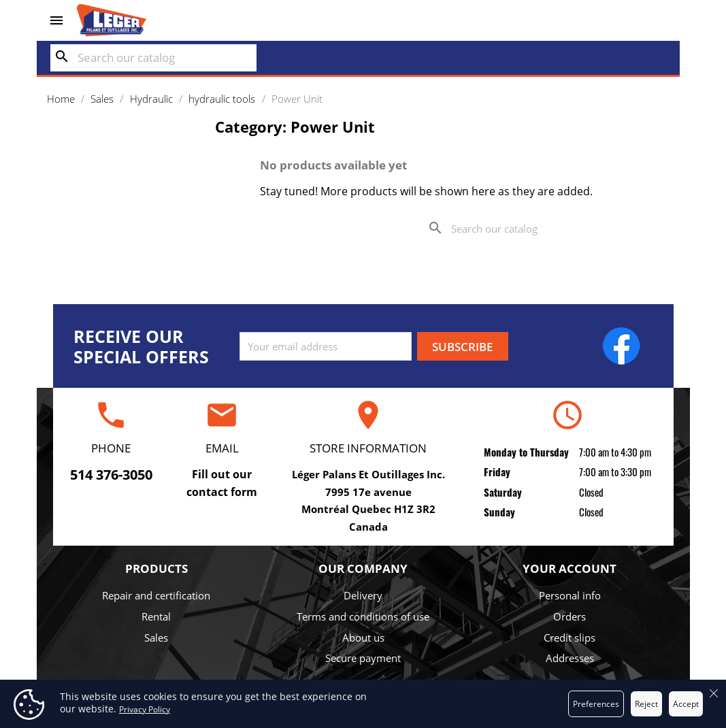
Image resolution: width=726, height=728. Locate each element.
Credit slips (570, 638)
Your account (570, 568)
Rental (156, 616)
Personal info (570, 595)
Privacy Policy (145, 709)
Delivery (363, 595)
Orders (570, 616)
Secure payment (363, 658)
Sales (156, 638)
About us (363, 638)
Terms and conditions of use (363, 616)
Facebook (621, 346)
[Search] (153, 58)
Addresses (570, 658)
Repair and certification (156, 595)
